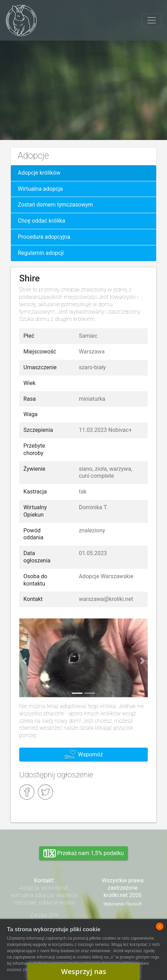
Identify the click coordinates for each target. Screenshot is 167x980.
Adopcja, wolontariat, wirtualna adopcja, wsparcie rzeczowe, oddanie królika (44, 895)
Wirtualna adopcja (40, 189)
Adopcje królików (39, 173)
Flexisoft (134, 904)
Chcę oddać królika (41, 221)
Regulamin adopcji (41, 253)
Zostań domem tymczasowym (55, 205)
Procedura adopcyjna (44, 237)
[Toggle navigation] (152, 20)
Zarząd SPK (44, 915)
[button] (24, 661)
